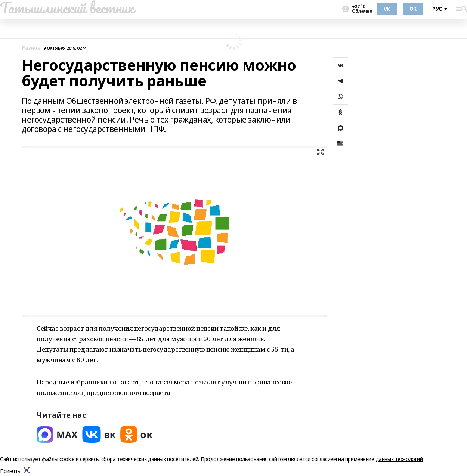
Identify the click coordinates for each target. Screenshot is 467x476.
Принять (10, 471)
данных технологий (399, 459)
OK (413, 9)
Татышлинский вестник (67, 8)
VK (387, 9)
